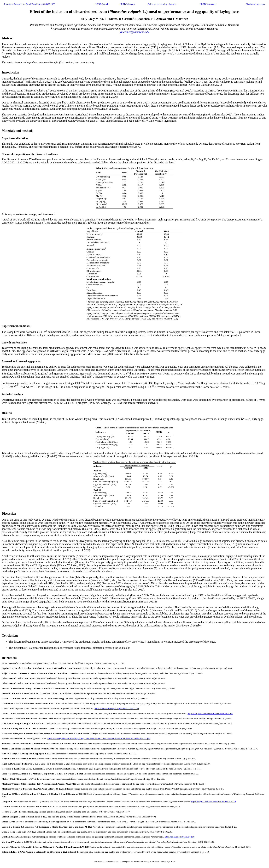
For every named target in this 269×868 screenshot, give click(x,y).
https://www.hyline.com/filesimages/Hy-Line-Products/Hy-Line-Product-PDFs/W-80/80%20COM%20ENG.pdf (99, 739)
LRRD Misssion (127, 4)
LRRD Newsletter (208, 4)
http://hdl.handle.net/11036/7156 (179, 837)
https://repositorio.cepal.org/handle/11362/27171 (117, 708)
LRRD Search (102, 4)
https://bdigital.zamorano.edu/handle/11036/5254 (213, 802)
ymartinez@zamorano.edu (135, 32)
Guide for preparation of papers (162, 4)
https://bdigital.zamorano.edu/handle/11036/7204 (210, 713)
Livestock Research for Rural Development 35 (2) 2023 (30, 4)
